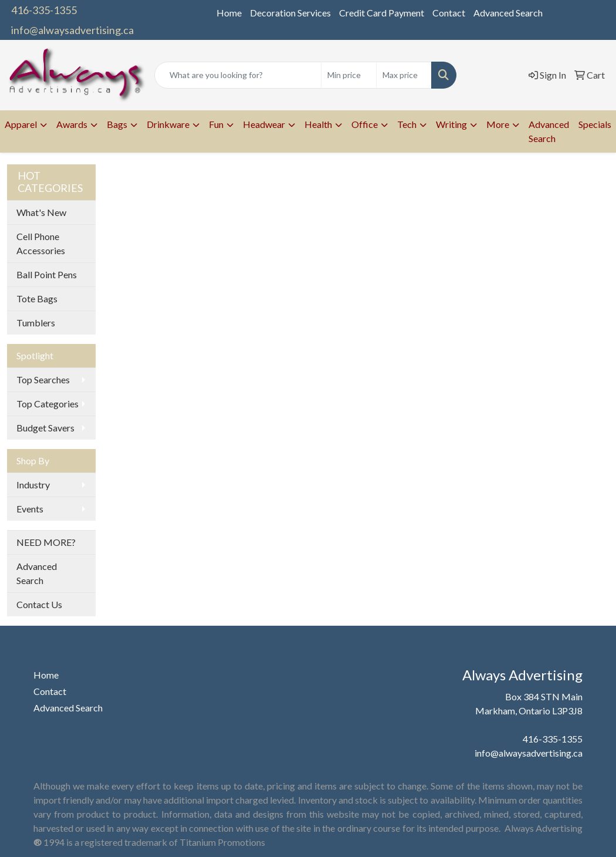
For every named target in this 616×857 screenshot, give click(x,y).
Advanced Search (508, 13)
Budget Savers (45, 428)
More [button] (498, 124)
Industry (33, 485)
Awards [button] (72, 124)
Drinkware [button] (168, 124)
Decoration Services (290, 13)
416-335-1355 (44, 10)
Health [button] (318, 124)
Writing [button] (451, 124)
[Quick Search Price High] (404, 75)
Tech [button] (407, 124)
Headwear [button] (264, 124)
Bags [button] (117, 124)
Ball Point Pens (47, 274)
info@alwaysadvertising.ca (72, 30)
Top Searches (43, 379)
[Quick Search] (238, 75)
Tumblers (36, 323)
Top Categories (48, 404)
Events (30, 509)
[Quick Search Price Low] (349, 75)
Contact (449, 13)
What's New (41, 212)
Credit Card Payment (382, 13)
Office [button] (365, 124)
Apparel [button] (21, 124)
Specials (595, 124)
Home (229, 13)
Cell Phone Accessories (41, 243)
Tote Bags (37, 298)
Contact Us (39, 604)
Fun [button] (216, 124)
